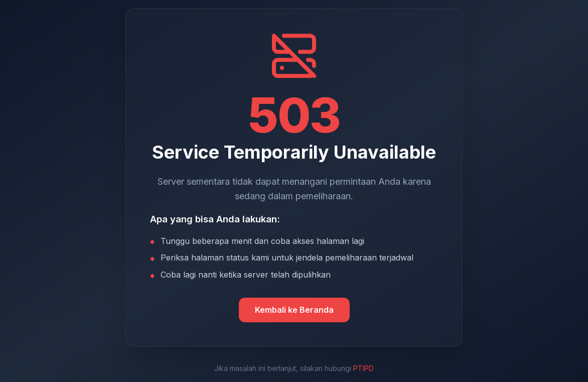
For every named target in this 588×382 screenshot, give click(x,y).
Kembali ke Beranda (294, 310)
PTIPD (363, 368)
